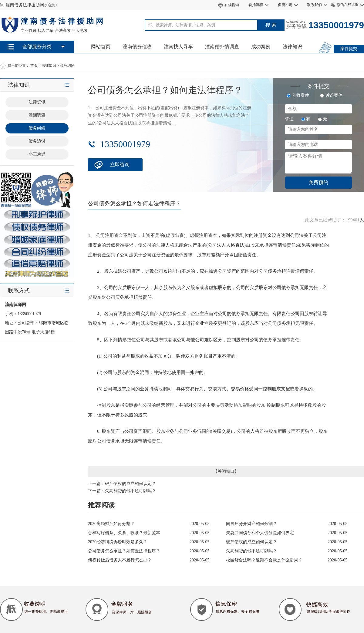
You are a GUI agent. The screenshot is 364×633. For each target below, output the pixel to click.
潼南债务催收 (137, 47)
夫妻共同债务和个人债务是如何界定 (260, 533)
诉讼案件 (331, 95)
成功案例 (261, 47)
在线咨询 (232, 5)
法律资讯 (37, 102)
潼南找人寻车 (178, 47)
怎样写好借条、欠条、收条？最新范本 (124, 533)
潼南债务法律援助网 (25, 5)
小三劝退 (37, 154)
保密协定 (285, 5)
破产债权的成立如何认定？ (130, 484)
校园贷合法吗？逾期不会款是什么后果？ (264, 560)
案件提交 (349, 49)
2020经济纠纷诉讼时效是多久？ (118, 542)
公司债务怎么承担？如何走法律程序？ (124, 551)
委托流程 (256, 5)
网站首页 (101, 47)
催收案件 (298, 95)
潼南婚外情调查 (222, 47)
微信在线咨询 (348, 5)
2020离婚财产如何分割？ (111, 524)
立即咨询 (120, 165)
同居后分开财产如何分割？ (251, 524)
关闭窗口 (226, 471)
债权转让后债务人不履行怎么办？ (120, 560)
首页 (34, 66)
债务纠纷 (67, 66)
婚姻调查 (37, 115)
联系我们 (315, 5)
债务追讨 (37, 141)
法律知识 (292, 47)
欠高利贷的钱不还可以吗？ (130, 491)
